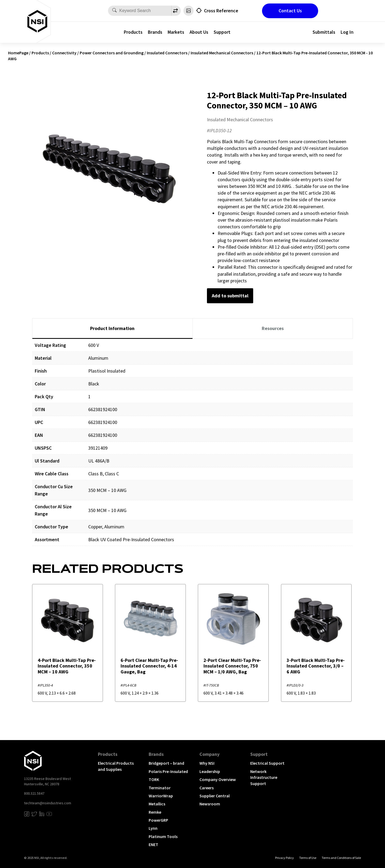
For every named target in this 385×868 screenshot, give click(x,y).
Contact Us (290, 11)
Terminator (160, 788)
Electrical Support (267, 763)
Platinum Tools (163, 836)
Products (133, 32)
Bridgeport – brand (166, 763)
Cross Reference (221, 11)
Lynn (153, 828)
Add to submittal (230, 296)
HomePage (18, 53)
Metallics (157, 804)
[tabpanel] (192, 446)
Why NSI (207, 763)
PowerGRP (158, 820)
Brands (155, 32)
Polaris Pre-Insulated (168, 771)
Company (209, 754)
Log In (347, 32)
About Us (199, 32)
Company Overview (218, 779)
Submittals (324, 32)
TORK (154, 779)
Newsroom (210, 804)
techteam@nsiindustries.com (48, 803)
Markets (176, 32)
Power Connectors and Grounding (112, 53)
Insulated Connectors (167, 53)
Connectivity (64, 53)
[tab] (112, 329)
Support (222, 32)
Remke (155, 812)
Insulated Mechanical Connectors (222, 53)
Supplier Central (215, 796)
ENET (153, 844)
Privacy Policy (284, 858)
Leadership (210, 771)
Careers (207, 788)
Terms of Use (308, 858)
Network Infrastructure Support (264, 777)
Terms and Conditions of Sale (341, 858)
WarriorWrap (161, 796)
